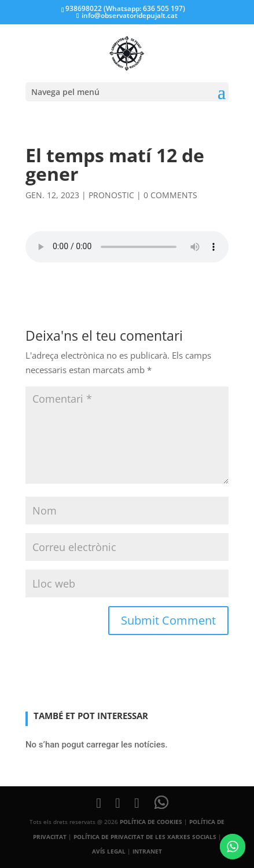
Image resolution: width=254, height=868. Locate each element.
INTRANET (147, 851)
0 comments (170, 195)
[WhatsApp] (161, 803)
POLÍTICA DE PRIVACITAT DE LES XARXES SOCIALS (145, 837)
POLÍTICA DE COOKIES (151, 822)
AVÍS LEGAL (109, 851)
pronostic (111, 195)
